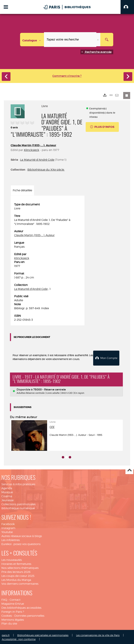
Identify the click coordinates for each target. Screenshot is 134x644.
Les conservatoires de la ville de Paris (98, 635)
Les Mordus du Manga (16, 579)
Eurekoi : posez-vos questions (21, 543)
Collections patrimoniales (18, 503)
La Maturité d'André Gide (37, 160)
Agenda (7, 488)
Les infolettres (11, 539)
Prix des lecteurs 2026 (16, 571)
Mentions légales (13, 619)
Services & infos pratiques (18, 484)
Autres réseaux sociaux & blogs (22, 535)
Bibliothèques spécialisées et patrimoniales (43, 635)
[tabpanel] (48, 262)
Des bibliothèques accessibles (21, 607)
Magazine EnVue (13, 603)
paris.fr (6, 635)
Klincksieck (32, 150)
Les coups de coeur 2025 (18, 575)
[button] (127, 7)
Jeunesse (8, 499)
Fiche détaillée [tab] (22, 190)
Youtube (7, 531)
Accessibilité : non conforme (19, 639)
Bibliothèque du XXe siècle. (46, 170)
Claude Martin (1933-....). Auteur (33, 145)
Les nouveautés (12, 559)
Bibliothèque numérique (18, 507)
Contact (15, 599)
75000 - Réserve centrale (50, 389)
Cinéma (7, 495)
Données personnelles (29, 615)
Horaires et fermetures (16, 563)
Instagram (8, 527)
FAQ (4, 599)
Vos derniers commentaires (20, 583)
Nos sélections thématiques (20, 567)
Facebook (8, 523)
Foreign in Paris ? (13, 611)
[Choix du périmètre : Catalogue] (32, 40)
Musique (7, 492)
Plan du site (9, 623)
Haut (129, 470)
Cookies (7, 615)
